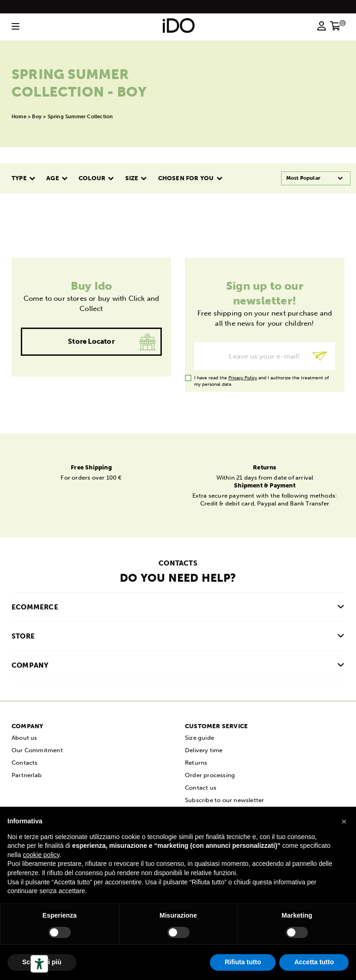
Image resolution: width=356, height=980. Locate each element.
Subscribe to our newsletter (224, 800)
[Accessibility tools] (39, 964)
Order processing (210, 775)
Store (23, 636)
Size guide (199, 738)
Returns (196, 763)
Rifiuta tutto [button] (243, 962)
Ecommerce (35, 607)
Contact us (201, 788)
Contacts (25, 763)
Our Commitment (37, 750)
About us (25, 738)
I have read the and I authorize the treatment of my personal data (261, 378)
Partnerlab (27, 775)
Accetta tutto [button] (314, 962)
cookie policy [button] (41, 855)
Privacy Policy (243, 378)
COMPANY (30, 665)
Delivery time (204, 750)
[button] (344, 822)
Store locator (91, 341)
